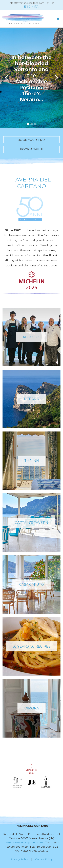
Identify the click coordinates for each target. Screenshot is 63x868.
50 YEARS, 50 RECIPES (32, 646)
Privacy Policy (19, 859)
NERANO (32, 399)
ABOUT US (32, 337)
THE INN (32, 461)
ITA (36, 7)
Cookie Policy (44, 859)
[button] (58, 19)
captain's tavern (32, 523)
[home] (22, 19)
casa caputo (32, 585)
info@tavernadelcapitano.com (27, 3)
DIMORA (32, 708)
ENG (27, 7)
